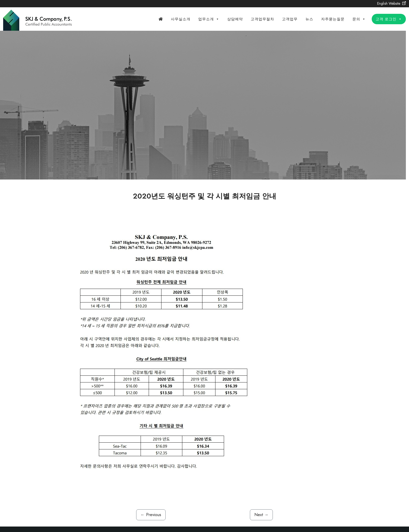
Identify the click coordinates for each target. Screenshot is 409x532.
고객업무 (290, 19)
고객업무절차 (262, 19)
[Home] (161, 19)
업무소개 (209, 19)
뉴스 (309, 19)
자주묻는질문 (333, 19)
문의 (359, 19)
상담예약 (235, 19)
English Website (392, 3)
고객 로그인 (389, 19)
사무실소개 (181, 19)
